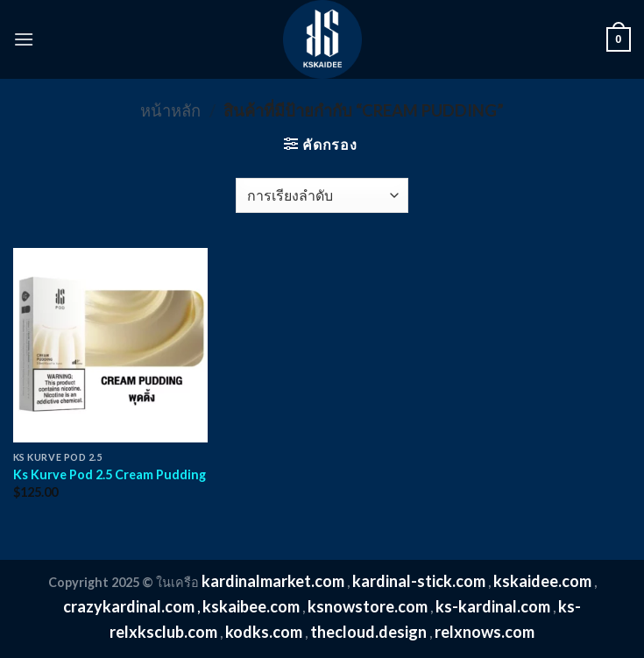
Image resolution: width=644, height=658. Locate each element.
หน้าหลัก (170, 110)
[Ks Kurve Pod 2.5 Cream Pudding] (110, 345)
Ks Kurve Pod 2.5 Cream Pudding (110, 474)
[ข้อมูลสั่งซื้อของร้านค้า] (322, 195)
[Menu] (24, 39)
